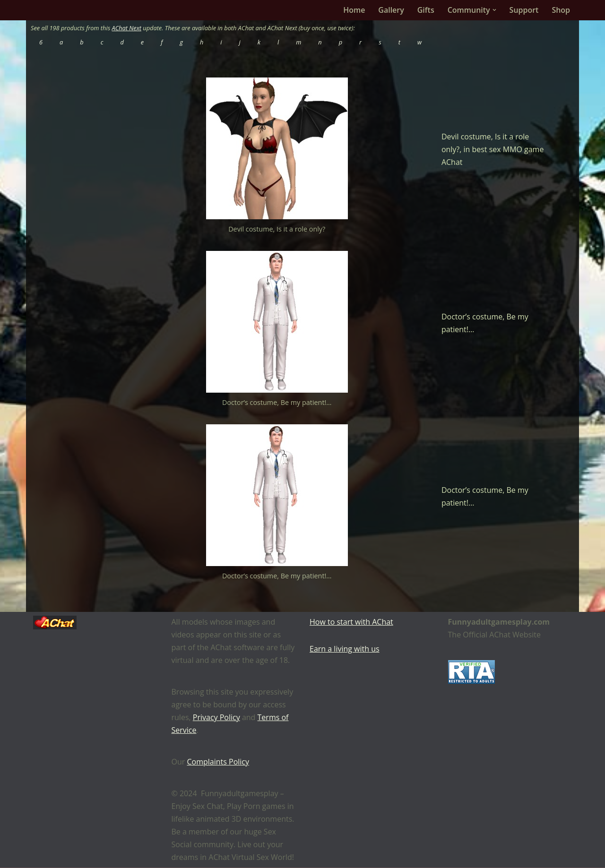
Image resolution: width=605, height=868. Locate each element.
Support (524, 10)
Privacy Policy (216, 718)
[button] (494, 10)
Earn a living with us (345, 649)
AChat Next (127, 28)
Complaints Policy (218, 762)
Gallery (391, 10)
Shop (561, 10)
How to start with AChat (351, 622)
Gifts (425, 10)
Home (354, 10)
